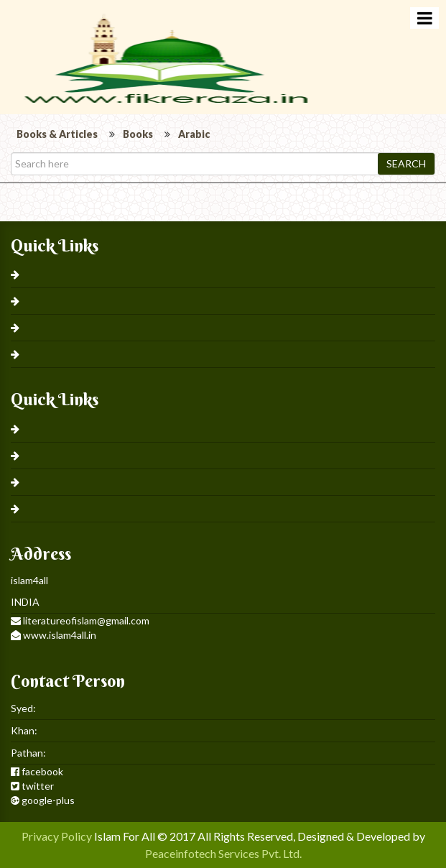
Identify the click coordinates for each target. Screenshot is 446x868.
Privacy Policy (57, 836)
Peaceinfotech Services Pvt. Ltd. (223, 853)
